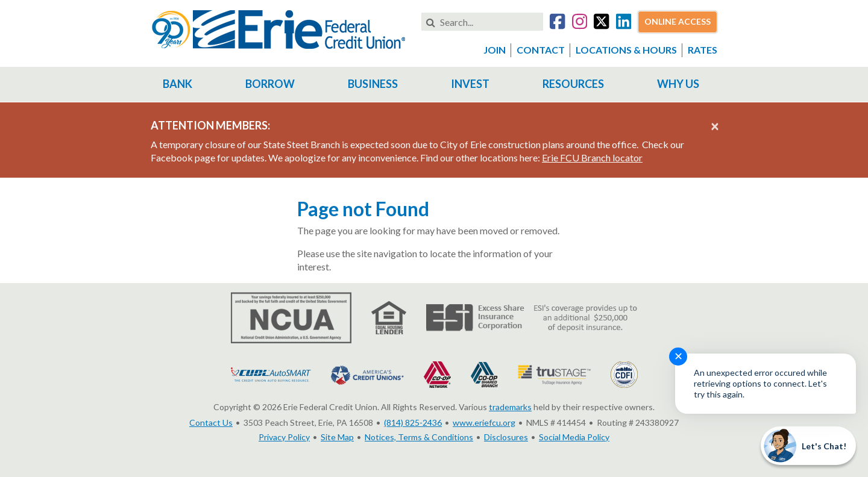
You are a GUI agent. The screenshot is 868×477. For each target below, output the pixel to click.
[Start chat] (808, 446)
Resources (573, 84)
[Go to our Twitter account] (601, 23)
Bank (178, 84)
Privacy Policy (284, 437)
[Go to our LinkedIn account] (624, 23)
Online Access (678, 21)
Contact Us (211, 422)
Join (495, 50)
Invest (470, 84)
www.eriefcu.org (484, 422)
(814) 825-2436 (413, 422)
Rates (703, 50)
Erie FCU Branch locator (592, 157)
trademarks (510, 407)
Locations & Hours (626, 50)
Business (373, 84)
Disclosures (506, 437)
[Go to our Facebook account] (557, 23)
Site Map (337, 437)
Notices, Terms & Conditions (419, 437)
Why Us (678, 84)
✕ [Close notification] (678, 356)
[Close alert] (715, 126)
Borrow (270, 84)
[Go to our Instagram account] (580, 23)
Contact (541, 50)
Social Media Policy (574, 437)
